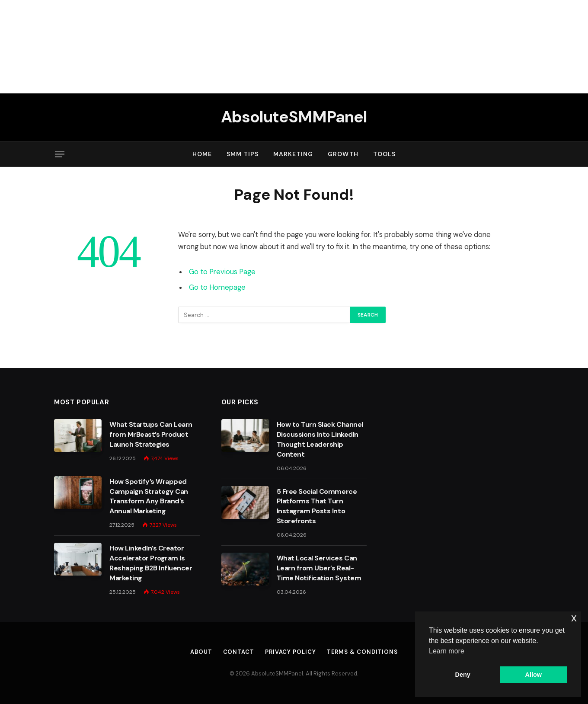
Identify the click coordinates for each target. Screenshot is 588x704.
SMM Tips (243, 154)
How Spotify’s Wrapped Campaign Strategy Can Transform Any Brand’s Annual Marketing (149, 496)
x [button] (574, 618)
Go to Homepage (217, 287)
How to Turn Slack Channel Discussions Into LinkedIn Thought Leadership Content (320, 439)
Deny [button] (463, 675)
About (201, 652)
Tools (385, 154)
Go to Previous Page (222, 272)
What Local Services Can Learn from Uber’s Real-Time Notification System (319, 568)
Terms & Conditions (362, 652)
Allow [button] (534, 675)
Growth (343, 154)
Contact (239, 652)
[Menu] (60, 154)
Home (202, 154)
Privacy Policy (291, 652)
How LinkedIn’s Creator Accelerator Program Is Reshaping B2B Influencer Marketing (151, 563)
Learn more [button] (447, 651)
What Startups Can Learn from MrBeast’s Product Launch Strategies (151, 434)
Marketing (293, 154)
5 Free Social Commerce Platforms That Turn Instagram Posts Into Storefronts (317, 506)
